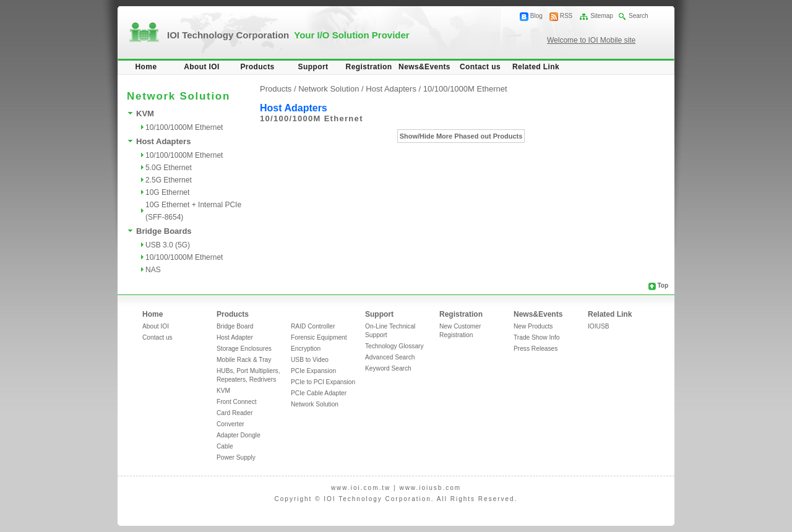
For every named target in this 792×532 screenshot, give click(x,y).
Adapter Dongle (239, 435)
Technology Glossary (394, 346)
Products (257, 67)
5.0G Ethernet (169, 168)
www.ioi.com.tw (361, 488)
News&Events (424, 67)
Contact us (480, 67)
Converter (230, 424)
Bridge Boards (164, 231)
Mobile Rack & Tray (244, 360)
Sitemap (602, 16)
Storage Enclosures (244, 349)
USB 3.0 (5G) (168, 245)
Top (663, 285)
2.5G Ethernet (169, 180)
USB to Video (310, 360)
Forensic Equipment (319, 337)
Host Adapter (235, 337)
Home (146, 67)
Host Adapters (163, 141)
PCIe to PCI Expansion (323, 382)
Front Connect (237, 402)
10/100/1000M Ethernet (184, 127)
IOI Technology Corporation (288, 35)
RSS (566, 16)
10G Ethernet (167, 192)
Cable (225, 446)
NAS (153, 270)
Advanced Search (390, 357)
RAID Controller (313, 326)
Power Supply (236, 457)
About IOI (202, 67)
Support (313, 67)
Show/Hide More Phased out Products (461, 136)
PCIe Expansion (313, 371)
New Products (533, 326)
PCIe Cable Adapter (319, 393)
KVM (145, 114)
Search (639, 16)
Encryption (306, 349)
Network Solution (315, 404)
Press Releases (536, 349)
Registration (369, 67)
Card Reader (235, 413)
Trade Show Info (536, 337)
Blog (536, 16)
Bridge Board (235, 326)
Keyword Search (388, 368)
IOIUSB (599, 326)
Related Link (536, 67)
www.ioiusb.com (430, 488)
